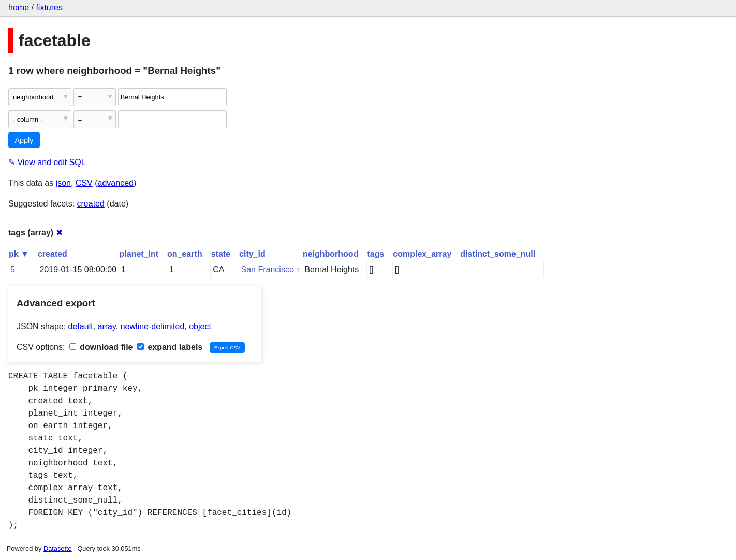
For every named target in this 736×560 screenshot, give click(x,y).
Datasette (58, 548)
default (81, 326)
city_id (252, 254)
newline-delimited (153, 326)
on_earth (185, 254)
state (221, 254)
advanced (116, 183)
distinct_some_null (498, 254)
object (200, 326)
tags (376, 254)
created (91, 204)
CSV (84, 183)
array (107, 326)
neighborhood (331, 254)
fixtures (49, 8)
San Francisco (268, 269)
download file (101, 347)
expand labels (170, 347)
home (19, 8)
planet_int (139, 254)
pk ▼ (19, 254)
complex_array (422, 254)
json (63, 183)
